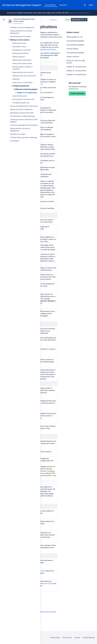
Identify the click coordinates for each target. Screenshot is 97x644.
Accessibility (14, 141)
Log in (91, 5)
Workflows (16, 79)
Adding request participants (22, 60)
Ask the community (77, 93)
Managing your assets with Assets (22, 113)
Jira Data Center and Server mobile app (24, 137)
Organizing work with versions (23, 72)
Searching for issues (19, 47)
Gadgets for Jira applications (27, 93)
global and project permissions (45, 49)
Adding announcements (21, 53)
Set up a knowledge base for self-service (24, 106)
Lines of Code (41, 571)
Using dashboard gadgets (75, 41)
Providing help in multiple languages (23, 116)
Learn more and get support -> (80, 13)
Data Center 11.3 (79, 20)
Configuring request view (21, 103)
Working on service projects (20, 40)
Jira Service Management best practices (24, 125)
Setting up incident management (21, 109)
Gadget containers (73, 57)
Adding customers (19, 57)
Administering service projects (21, 36)
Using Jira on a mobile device (22, 82)
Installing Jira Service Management (22, 27)
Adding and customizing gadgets (26, 89)
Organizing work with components (24, 76)
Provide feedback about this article (44, 612)
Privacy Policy (55, 638)
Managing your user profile (22, 50)
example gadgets (72, 49)
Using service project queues (22, 63)
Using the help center (20, 96)
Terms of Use (67, 638)
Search (85, 5)
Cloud (68, 20)
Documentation (50, 5)
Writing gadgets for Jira (75, 37)
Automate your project (18, 134)
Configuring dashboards (21, 86)
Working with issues (19, 43)
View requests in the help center (23, 99)
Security (77, 638)
